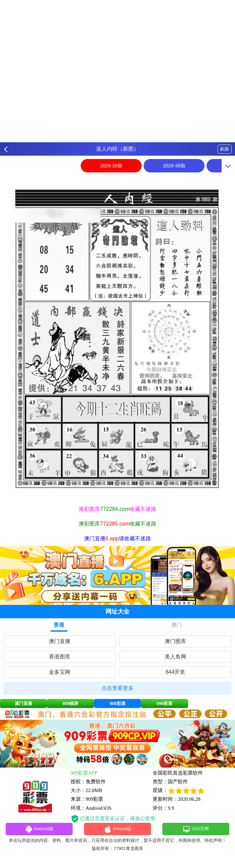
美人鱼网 (175, 657)
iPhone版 (118, 830)
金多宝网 (60, 672)
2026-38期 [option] (174, 166)
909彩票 (117, 703)
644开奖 (176, 672)
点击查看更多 (117, 688)
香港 (59, 625)
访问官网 (196, 830)
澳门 (176, 625)
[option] (117, 339)
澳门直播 (60, 641)
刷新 (225, 149)
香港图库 (60, 657)
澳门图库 (175, 641)
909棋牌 (71, 703)
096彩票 (165, 703)
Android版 (39, 830)
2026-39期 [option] (111, 166)
